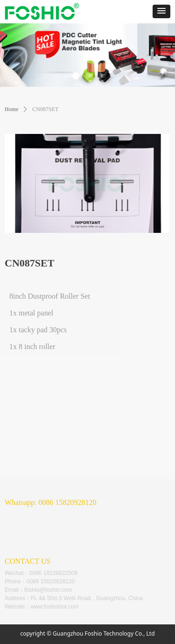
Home (11, 109)
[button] (161, 11)
